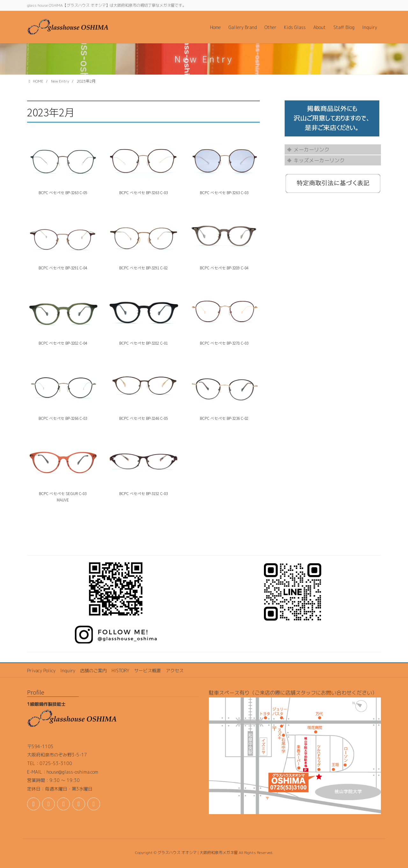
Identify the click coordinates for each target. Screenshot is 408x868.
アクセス (175, 671)
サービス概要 (148, 671)
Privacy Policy (41, 671)
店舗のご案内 (93, 671)
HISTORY (120, 671)
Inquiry (68, 671)
